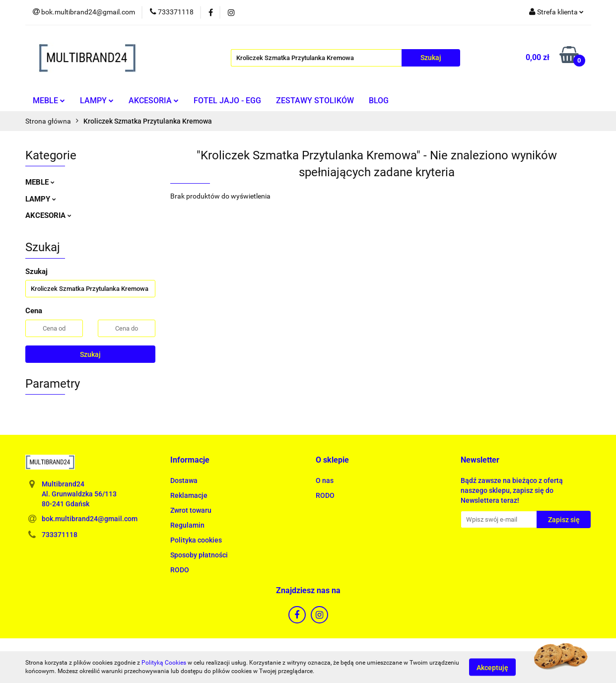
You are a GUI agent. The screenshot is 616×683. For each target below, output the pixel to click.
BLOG (379, 101)
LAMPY (97, 101)
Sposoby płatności (199, 555)
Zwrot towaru (191, 510)
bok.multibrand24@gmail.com (90, 519)
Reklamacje (189, 495)
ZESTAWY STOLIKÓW (315, 101)
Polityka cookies (196, 540)
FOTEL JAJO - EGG (227, 101)
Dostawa (184, 480)
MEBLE (49, 101)
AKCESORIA (154, 101)
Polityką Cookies (164, 663)
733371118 (60, 535)
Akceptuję (492, 667)
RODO (180, 570)
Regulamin (187, 525)
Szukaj (90, 354)
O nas (325, 480)
